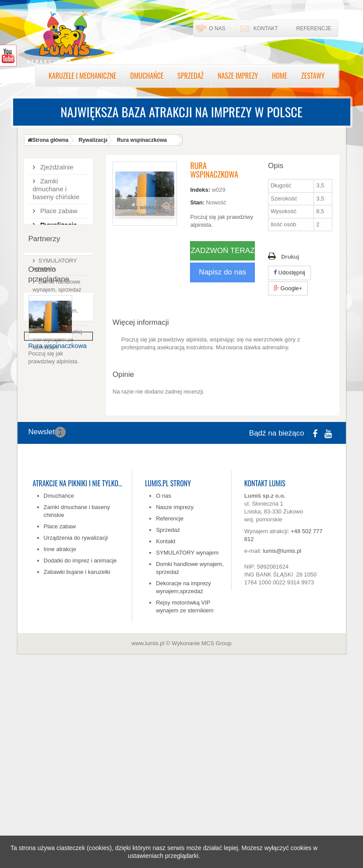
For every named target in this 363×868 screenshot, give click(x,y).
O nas (217, 28)
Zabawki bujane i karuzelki (77, 764)
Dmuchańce (147, 76)
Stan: (197, 202)
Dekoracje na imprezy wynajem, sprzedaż (56, 411)
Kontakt (266, 28)
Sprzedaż (191, 76)
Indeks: (200, 190)
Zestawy (313, 76)
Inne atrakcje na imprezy (60, 241)
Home (280, 76)
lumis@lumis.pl (282, 743)
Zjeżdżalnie (56, 166)
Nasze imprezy (238, 76)
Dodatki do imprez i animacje (58, 263)
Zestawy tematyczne (50, 315)
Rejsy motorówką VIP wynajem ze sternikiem (58, 440)
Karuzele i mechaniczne (83, 76)
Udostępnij (289, 272)
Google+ (288, 288)
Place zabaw (58, 209)
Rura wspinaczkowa (58, 552)
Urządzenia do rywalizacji (76, 730)
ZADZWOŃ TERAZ (222, 251)
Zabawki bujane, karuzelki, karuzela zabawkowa (60, 289)
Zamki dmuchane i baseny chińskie (56, 188)
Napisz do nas (222, 272)
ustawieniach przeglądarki (163, 856)
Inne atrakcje (60, 741)
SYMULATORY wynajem (187, 745)
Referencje (314, 28)
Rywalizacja (58, 223)
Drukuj (290, 257)
